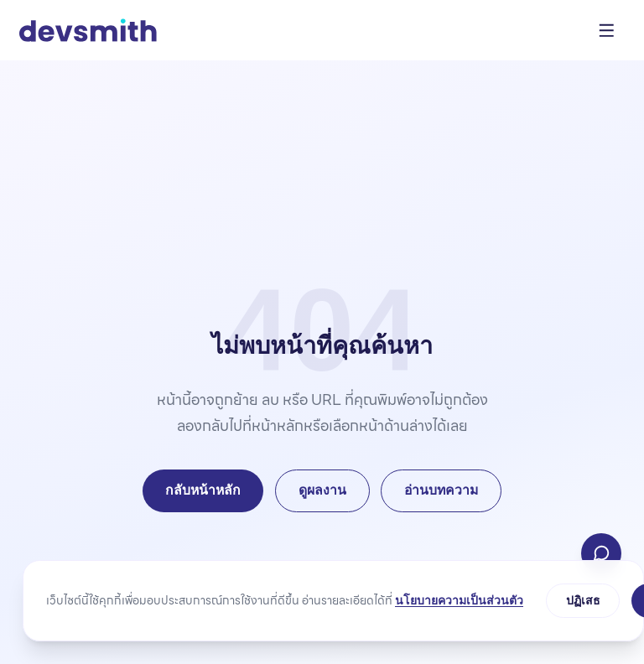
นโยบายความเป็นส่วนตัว (459, 600)
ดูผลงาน (322, 490)
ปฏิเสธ (583, 600)
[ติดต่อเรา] (601, 553)
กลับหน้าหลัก (203, 490)
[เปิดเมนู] (607, 31)
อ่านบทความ (441, 490)
